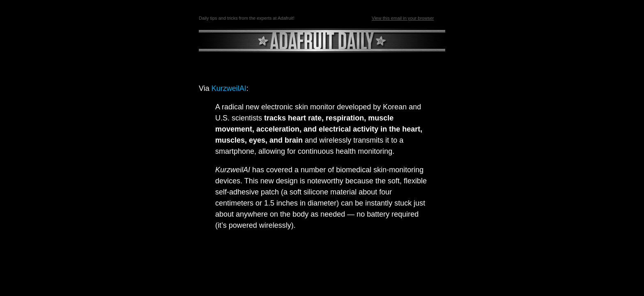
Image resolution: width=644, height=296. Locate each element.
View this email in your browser (403, 18)
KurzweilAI (229, 88)
